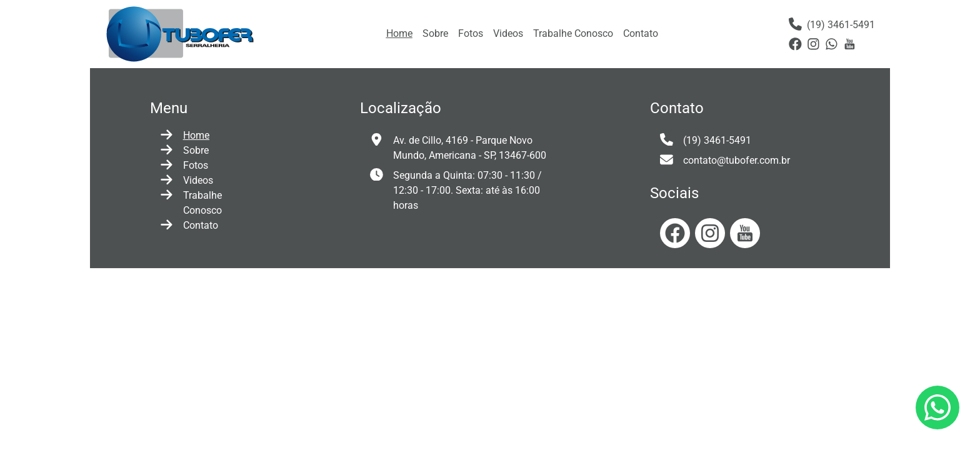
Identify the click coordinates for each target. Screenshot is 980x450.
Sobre (435, 33)
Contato (641, 33)
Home (399, 33)
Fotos (471, 33)
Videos (508, 33)
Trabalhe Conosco (573, 33)
